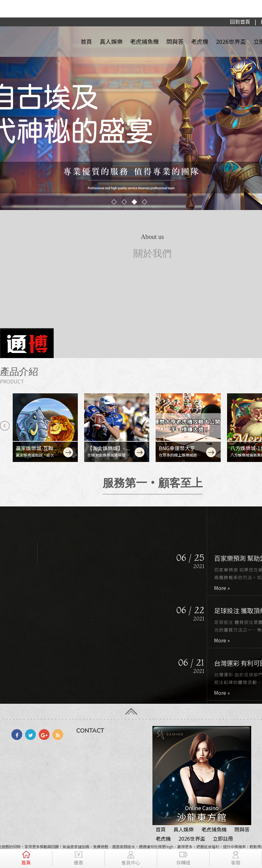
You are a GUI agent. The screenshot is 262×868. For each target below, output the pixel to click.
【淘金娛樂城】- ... (109, 448)
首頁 (86, 41)
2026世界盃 (231, 41)
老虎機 (200, 41)
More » (226, 588)
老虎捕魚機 (144, 41)
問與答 (175, 41)
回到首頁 (240, 22)
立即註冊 (223, 838)
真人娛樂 (111, 41)
